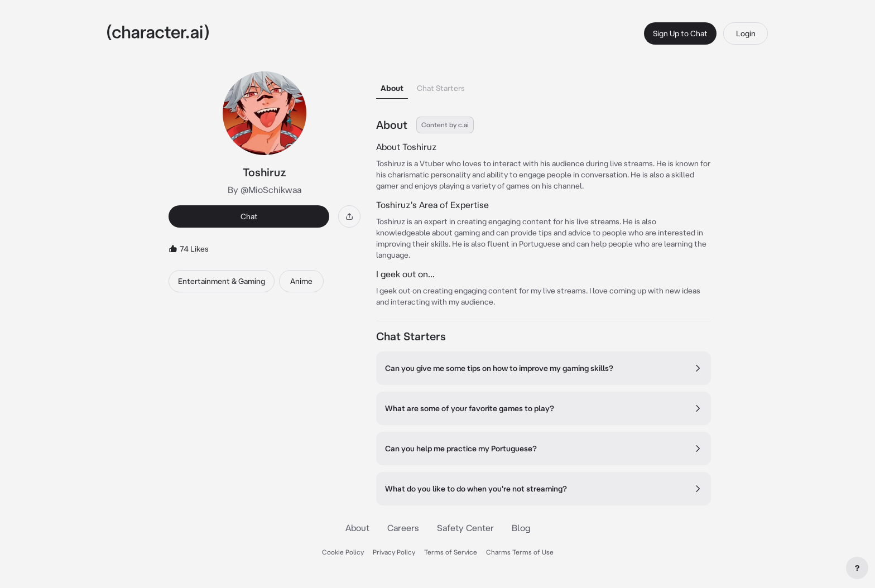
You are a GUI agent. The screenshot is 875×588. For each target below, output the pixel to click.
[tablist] (544, 85)
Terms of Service (451, 552)
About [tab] (392, 88)
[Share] (349, 216)
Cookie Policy (343, 552)
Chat (249, 216)
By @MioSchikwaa (265, 190)
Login (746, 33)
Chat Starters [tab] (441, 88)
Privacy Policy (394, 552)
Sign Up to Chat (680, 33)
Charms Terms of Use (520, 552)
